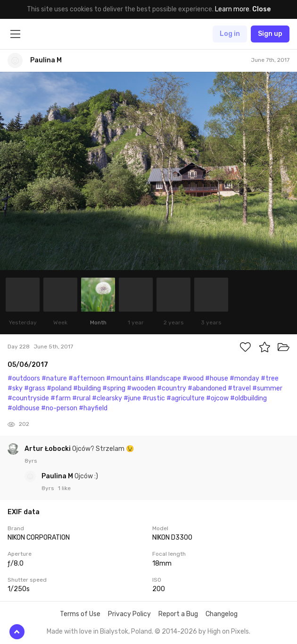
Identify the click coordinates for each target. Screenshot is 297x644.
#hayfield (93, 408)
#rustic (154, 398)
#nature (54, 378)
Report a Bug (178, 614)
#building (87, 388)
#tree (270, 378)
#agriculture (186, 398)
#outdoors (24, 378)
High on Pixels (228, 631)
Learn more (232, 9)
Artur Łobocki (48, 449)
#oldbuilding (248, 398)
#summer (267, 388)
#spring (114, 388)
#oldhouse (24, 408)
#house (217, 378)
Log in (230, 34)
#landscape (163, 378)
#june (132, 398)
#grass (35, 388)
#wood (193, 378)
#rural (81, 398)
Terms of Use (80, 614)
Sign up (270, 34)
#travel (239, 388)
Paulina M (58, 476)
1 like (64, 488)
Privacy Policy (129, 614)
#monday (244, 378)
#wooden (141, 388)
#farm (61, 398)
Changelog (222, 614)
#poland (59, 388)
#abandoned (207, 388)
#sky (15, 388)
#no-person (59, 408)
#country (172, 388)
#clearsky (107, 398)
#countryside (28, 398)
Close (261, 9)
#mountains (125, 378)
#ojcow (217, 398)
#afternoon (87, 378)
